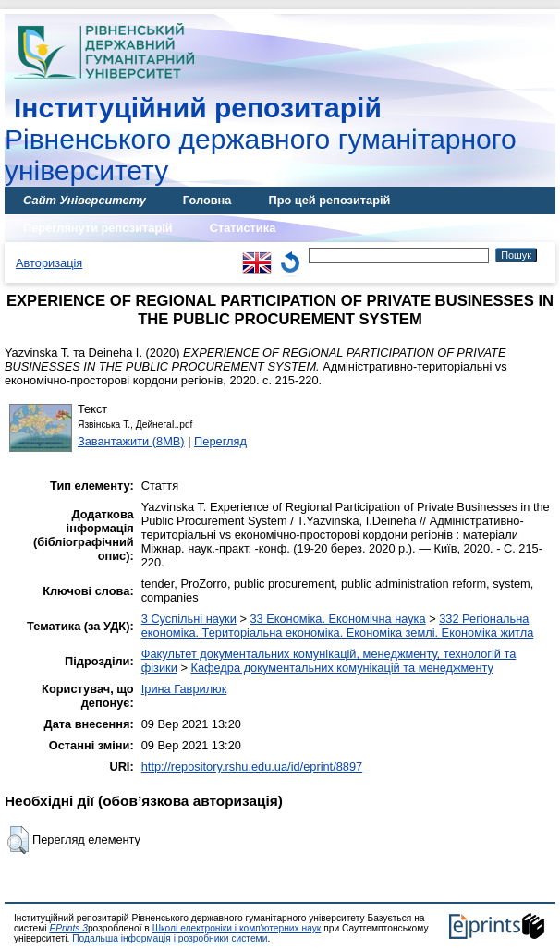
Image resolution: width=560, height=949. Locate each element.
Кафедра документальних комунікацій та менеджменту (342, 668)
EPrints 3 (68, 928)
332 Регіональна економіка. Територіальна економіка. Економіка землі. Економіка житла (338, 626)
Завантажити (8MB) (131, 441)
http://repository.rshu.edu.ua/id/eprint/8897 (252, 766)
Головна (207, 200)
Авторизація (49, 263)
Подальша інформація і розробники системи (170, 938)
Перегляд (220, 441)
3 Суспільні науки (189, 619)
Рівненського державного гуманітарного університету (261, 139)
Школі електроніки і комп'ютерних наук (237, 928)
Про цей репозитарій (329, 200)
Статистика (243, 228)
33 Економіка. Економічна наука (337, 619)
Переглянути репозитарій (98, 228)
